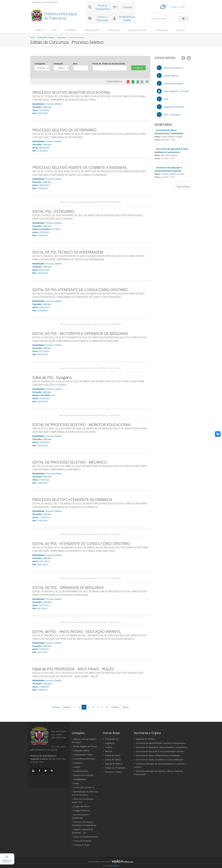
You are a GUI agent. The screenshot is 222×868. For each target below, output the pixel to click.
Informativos (114, 30)
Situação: (59, 64)
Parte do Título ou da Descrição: (109, 64)
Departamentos (92, 30)
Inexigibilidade (79, 779)
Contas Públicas (167, 76)
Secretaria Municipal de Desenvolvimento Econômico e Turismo (160, 765)
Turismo (108, 747)
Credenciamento (80, 771)
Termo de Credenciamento (85, 837)
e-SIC (163, 99)
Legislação (109, 743)
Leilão (75, 783)
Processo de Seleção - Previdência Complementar (84, 824)
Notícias (108, 751)
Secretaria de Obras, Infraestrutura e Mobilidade (157, 755)
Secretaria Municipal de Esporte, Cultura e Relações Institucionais (158, 773)
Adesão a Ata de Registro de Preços (84, 741)
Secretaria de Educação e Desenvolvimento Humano (159, 751)
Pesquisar (139, 68)
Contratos (77, 763)
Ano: (75, 64)
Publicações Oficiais (137, 30)
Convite (76, 767)
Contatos (181, 30)
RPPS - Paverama (168, 115)
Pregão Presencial (81, 810)
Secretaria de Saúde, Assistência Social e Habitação (158, 760)
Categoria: (40, 64)
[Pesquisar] (183, 19)
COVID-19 (39, 30)
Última (126, 707)
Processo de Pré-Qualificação (80, 816)
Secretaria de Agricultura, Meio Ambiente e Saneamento (161, 747)
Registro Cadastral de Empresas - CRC (82, 831)
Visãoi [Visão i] (116, 866)
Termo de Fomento (82, 841)
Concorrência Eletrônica (83, 759)
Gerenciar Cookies (112, 772)
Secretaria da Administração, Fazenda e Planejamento (160, 743)
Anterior (67, 707)
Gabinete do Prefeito (144, 739)
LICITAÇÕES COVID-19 (83, 788)
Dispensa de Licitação (83, 775)
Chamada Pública (80, 750)
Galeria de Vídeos (112, 760)
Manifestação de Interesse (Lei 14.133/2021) (85, 793)
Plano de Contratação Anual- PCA (83, 801)
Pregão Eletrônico (81, 806)
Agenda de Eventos (113, 764)
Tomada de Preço (81, 845)
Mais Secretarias (184, 187)
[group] (111, 862)
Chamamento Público (82, 755)
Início (54, 30)
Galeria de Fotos (111, 755)
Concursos (62, 37)
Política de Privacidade (114, 768)
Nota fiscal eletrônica (170, 68)
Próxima (115, 707)
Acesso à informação (170, 83)
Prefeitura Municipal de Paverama (60, 16)
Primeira (56, 707)
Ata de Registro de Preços (85, 746)
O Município (71, 30)
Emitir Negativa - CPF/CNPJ (173, 91)
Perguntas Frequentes (170, 107)
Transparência (161, 30)
